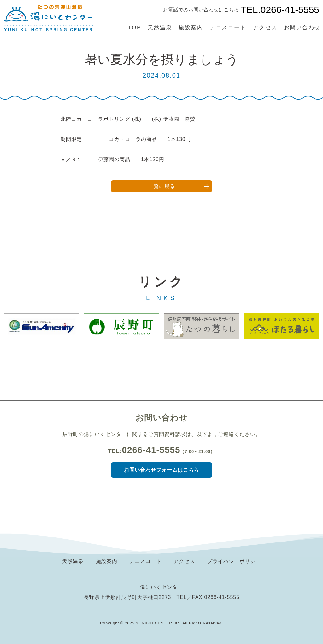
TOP (135, 28)
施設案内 (191, 28)
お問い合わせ (302, 28)
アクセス (265, 28)
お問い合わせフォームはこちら (161, 470)
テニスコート (228, 28)
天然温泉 (160, 28)
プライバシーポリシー (234, 561)
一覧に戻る (162, 186)
